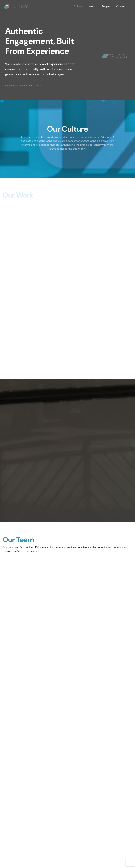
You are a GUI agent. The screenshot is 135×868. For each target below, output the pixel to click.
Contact (121, 6)
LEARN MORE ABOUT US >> (24, 86)
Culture (78, 6)
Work (92, 6)
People (106, 6)
